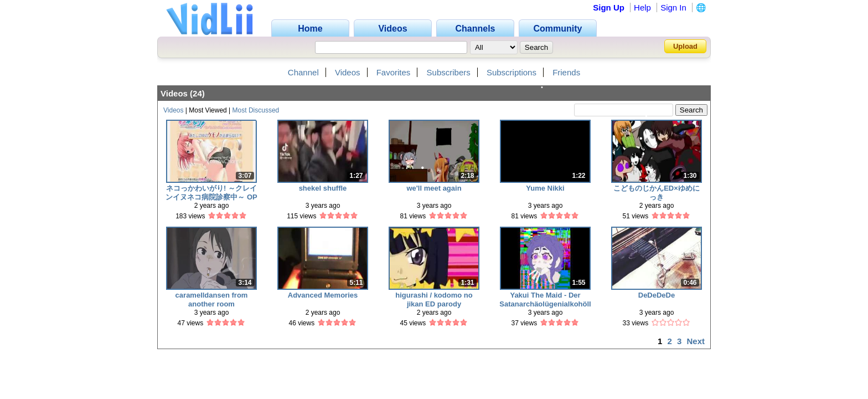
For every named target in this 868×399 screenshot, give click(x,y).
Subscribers (449, 72)
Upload (685, 46)
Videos (348, 72)
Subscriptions (512, 72)
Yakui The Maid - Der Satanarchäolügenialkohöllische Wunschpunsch (545, 300)
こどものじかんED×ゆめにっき (657, 193)
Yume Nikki (545, 188)
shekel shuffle (323, 188)
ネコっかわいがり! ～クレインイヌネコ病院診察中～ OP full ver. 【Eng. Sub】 (211, 193)
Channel (303, 72)
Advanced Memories (323, 295)
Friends (566, 72)
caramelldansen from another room (212, 300)
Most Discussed (256, 110)
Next (696, 341)
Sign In (673, 7)
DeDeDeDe (657, 295)
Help (642, 7)
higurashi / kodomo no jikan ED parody (434, 300)
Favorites (394, 72)
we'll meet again (434, 188)
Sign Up (609, 7)
